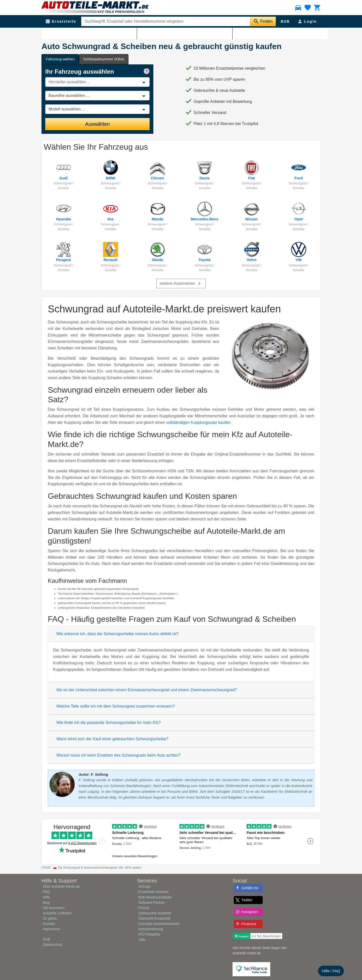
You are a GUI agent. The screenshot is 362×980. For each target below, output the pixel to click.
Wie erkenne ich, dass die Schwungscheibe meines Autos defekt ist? (118, 634)
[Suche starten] (263, 21)
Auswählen (98, 124)
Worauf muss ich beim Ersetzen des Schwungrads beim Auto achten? (118, 755)
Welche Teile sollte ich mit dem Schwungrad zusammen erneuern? (116, 706)
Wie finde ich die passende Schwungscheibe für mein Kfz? (108, 723)
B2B (285, 21)
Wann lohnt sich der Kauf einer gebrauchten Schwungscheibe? (112, 739)
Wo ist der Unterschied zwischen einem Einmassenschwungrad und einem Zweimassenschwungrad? (147, 690)
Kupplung (68, 33)
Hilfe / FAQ (331, 971)
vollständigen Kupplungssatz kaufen (198, 422)
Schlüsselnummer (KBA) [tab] (104, 59)
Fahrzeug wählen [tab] (60, 59)
